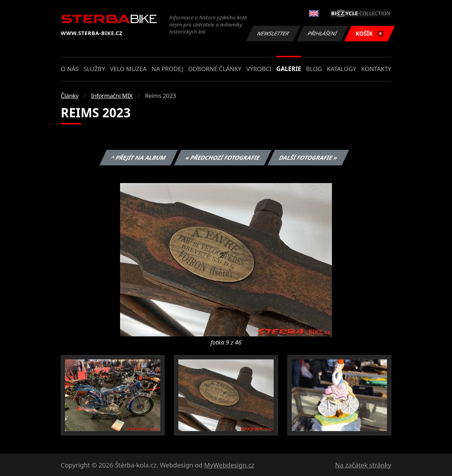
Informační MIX (112, 96)
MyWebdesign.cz (229, 465)
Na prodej (167, 69)
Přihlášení (322, 33)
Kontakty (376, 69)
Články (70, 96)
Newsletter (273, 33)
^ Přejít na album (139, 158)
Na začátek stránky (363, 465)
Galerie (289, 69)
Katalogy (342, 69)
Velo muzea (128, 69)
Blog (314, 69)
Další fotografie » (308, 158)
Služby (94, 69)
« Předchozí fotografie (222, 158)
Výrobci (259, 69)
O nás (70, 69)
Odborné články (215, 69)
